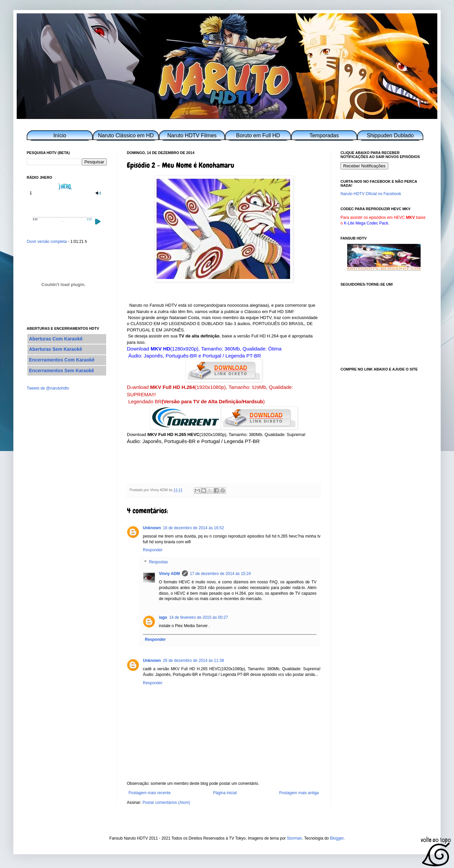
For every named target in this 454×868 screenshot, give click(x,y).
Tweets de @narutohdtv (48, 388)
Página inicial (225, 793)
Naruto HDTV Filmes (192, 135)
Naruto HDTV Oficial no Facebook (371, 194)
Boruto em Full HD (258, 135)
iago (163, 617)
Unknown (152, 528)
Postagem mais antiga (299, 793)
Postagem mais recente (150, 793)
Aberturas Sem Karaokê (56, 349)
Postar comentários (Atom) (166, 803)
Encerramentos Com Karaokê (62, 360)
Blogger (337, 838)
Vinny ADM (169, 574)
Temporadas (324, 135)
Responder (153, 550)
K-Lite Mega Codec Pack (366, 223)
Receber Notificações (364, 166)
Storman (294, 838)
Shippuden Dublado (390, 135)
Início (60, 135)
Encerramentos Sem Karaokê (62, 371)
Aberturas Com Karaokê (56, 339)
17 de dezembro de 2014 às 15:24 (220, 574)
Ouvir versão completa (47, 242)
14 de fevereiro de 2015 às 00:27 (199, 617)
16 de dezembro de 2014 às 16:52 (193, 528)
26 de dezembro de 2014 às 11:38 (193, 661)
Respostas (158, 562)
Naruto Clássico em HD (126, 135)
